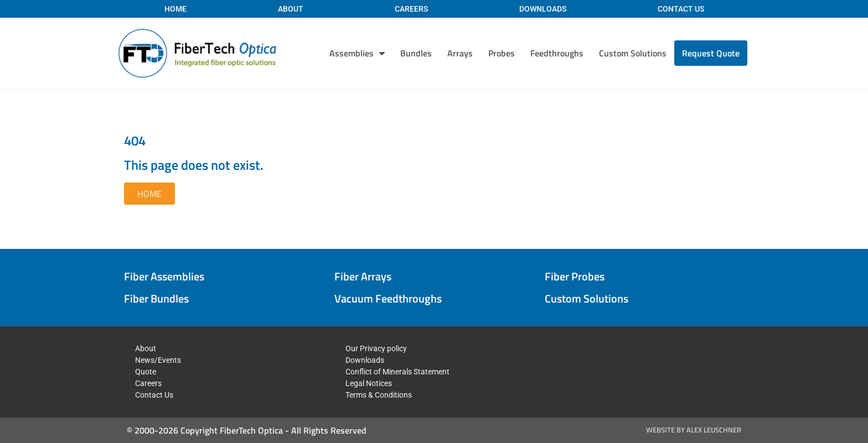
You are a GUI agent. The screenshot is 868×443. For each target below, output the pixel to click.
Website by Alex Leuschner (694, 430)
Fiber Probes (575, 276)
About (291, 9)
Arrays (460, 53)
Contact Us (681, 9)
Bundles (416, 53)
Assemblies (357, 53)
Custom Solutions (633, 53)
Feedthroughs (557, 53)
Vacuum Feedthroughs (388, 298)
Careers (411, 9)
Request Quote (711, 53)
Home (175, 9)
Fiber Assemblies (164, 276)
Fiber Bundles (156, 298)
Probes (502, 53)
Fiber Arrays (363, 276)
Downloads (543, 9)
